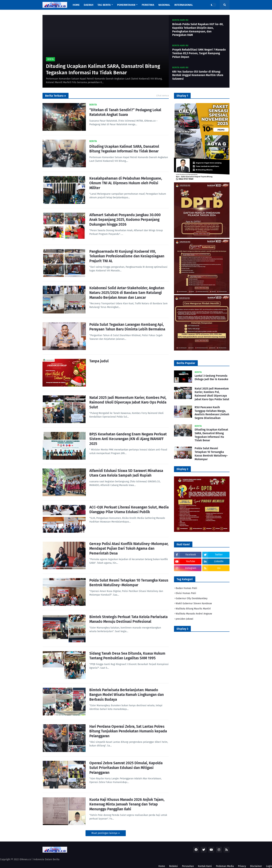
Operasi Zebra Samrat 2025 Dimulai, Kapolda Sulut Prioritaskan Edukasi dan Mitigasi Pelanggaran (126, 768)
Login (269, 866)
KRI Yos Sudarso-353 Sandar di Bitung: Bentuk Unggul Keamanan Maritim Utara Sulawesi (198, 75)
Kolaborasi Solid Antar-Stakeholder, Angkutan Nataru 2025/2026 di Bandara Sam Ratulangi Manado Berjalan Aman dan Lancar (127, 293)
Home (162, 866)
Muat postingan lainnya (105, 833)
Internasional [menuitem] (184, 5)
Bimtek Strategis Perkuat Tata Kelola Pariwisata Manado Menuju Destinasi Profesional (128, 619)
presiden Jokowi (184, 619)
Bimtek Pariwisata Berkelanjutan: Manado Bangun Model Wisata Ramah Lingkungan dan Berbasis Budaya (127, 695)
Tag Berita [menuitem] (104, 5)
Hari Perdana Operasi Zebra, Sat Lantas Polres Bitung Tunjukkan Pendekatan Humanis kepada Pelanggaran (128, 731)
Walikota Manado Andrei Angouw (194, 614)
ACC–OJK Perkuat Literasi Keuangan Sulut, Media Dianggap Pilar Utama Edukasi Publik (129, 510)
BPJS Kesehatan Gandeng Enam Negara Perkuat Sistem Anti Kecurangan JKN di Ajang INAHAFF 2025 (128, 439)
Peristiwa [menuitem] (148, 5)
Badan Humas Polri (186, 588)
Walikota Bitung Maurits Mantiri (193, 609)
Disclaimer (256, 866)
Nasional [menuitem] (164, 5)
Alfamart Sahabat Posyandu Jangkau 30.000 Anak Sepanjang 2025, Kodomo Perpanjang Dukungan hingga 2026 (125, 220)
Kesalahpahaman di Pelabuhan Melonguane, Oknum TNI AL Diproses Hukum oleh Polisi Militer (126, 183)
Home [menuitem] (76, 5)
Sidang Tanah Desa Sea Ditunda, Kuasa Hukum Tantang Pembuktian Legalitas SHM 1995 (127, 656)
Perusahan (188, 866)
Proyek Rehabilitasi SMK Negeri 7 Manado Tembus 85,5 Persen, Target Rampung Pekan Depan (199, 53)
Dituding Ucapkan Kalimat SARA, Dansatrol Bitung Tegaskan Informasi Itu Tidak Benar (103, 70)
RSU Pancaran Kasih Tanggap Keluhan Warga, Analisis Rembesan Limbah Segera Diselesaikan (212, 413)
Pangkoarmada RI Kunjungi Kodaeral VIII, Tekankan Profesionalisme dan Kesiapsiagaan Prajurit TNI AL (127, 256)
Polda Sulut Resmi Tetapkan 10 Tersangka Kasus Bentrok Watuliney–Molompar (129, 583)
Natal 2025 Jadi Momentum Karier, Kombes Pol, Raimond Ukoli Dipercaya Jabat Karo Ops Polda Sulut (128, 402)
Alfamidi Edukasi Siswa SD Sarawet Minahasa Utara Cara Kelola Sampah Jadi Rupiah (126, 473)
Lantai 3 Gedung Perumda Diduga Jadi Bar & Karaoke (211, 378)
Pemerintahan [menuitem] (126, 5)
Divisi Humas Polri (186, 593)
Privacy (242, 866)
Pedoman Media (225, 866)
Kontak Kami (205, 866)
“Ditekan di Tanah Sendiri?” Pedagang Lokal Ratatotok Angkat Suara (125, 112)
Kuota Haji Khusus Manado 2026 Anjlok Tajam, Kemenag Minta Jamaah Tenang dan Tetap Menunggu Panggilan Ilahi (127, 804)
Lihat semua (163, 96)
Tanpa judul (99, 361)
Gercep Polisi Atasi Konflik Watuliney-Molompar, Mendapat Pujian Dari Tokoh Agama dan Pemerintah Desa (129, 549)
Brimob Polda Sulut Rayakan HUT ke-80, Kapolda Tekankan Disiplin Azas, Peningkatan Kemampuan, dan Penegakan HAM (198, 30)
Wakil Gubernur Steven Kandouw (194, 603)
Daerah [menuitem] (89, 5)
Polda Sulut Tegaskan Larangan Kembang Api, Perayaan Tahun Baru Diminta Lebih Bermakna (127, 327)
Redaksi (173, 866)
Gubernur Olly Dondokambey (192, 598)
